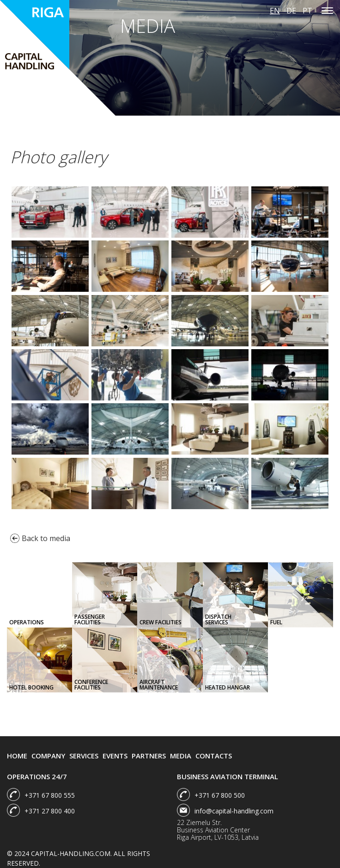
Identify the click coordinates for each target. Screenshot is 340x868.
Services (84, 756)
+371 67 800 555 (50, 795)
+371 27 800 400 (50, 811)
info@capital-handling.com (234, 811)
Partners (149, 756)
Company (48, 756)
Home (17, 756)
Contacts (214, 756)
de (291, 11)
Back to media (40, 538)
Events (115, 756)
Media (181, 756)
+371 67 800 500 (220, 795)
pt (307, 11)
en (275, 11)
